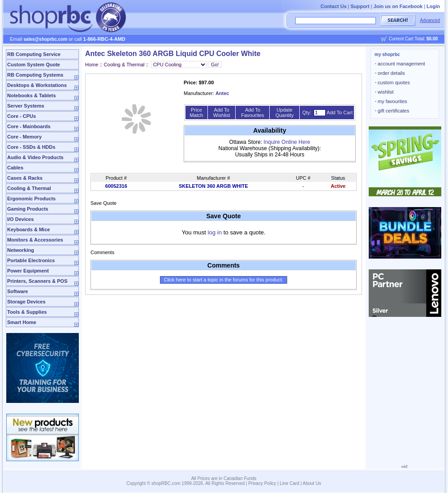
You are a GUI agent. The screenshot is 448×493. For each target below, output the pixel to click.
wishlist (384, 92)
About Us (312, 483)
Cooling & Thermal (29, 188)
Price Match (196, 112)
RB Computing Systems (35, 75)
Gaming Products (28, 209)
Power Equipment (28, 271)
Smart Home (22, 322)
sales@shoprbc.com (46, 39)
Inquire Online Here (287, 142)
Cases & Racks (25, 178)
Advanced (430, 20)
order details (390, 73)
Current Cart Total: (413, 39)
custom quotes (392, 82)
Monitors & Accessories (35, 240)
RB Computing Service (34, 54)
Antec (222, 93)
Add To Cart (340, 112)
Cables (15, 168)
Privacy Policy (262, 483)
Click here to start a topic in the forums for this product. (224, 280)
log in (215, 232)
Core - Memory (24, 137)
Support (360, 6)
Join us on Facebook (398, 6)
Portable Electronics (31, 260)
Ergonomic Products (31, 199)
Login (433, 6)
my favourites (391, 101)
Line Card (290, 483)
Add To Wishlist (222, 112)
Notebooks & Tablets (32, 95)
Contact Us (333, 6)
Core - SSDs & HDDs (31, 147)
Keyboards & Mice (28, 229)
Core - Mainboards (29, 126)
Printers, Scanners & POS (37, 281)
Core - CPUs (22, 116)
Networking (21, 250)
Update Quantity (285, 112)
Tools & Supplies (27, 312)
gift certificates (392, 111)
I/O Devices (20, 219)
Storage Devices (26, 302)
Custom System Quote (34, 65)
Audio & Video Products (35, 157)
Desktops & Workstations (37, 85)
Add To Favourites (252, 112)
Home (92, 65)
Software (17, 291)
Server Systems (26, 106)
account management (400, 64)
